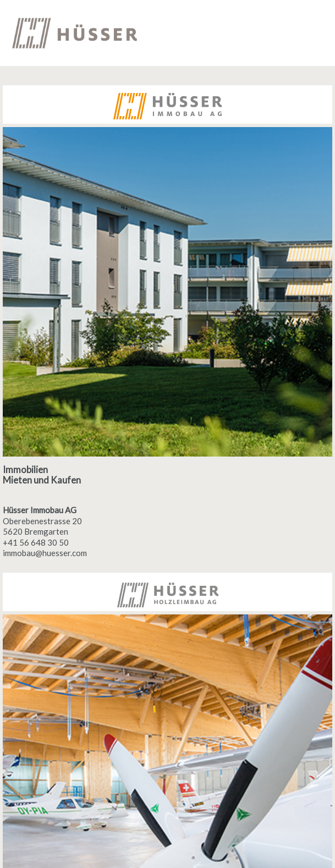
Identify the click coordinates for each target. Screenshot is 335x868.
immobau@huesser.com (45, 553)
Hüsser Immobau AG (40, 510)
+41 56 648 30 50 (36, 542)
